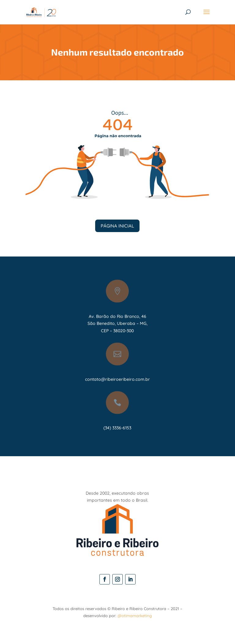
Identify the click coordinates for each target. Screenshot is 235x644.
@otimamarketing (135, 616)
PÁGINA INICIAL (117, 226)
